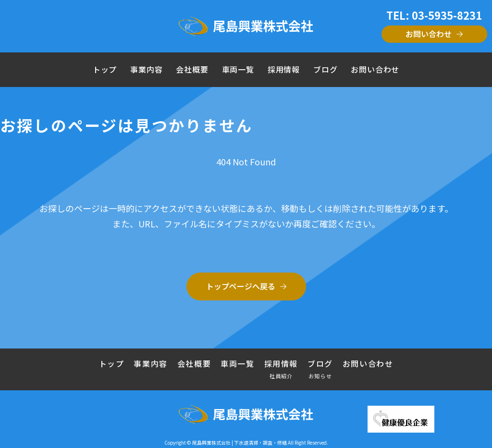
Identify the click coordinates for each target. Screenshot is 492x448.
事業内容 (146, 69)
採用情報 (284, 69)
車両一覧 (238, 69)
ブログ (325, 69)
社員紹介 (281, 376)
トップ (105, 69)
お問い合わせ (429, 34)
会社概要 (192, 69)
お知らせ (320, 376)
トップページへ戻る (241, 286)
